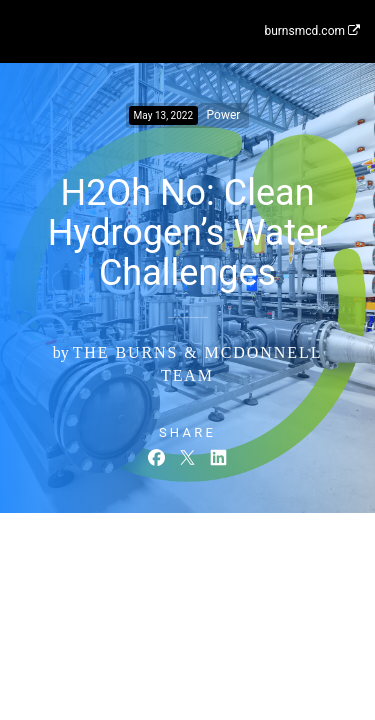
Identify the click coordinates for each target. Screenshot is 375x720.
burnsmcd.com (312, 31)
